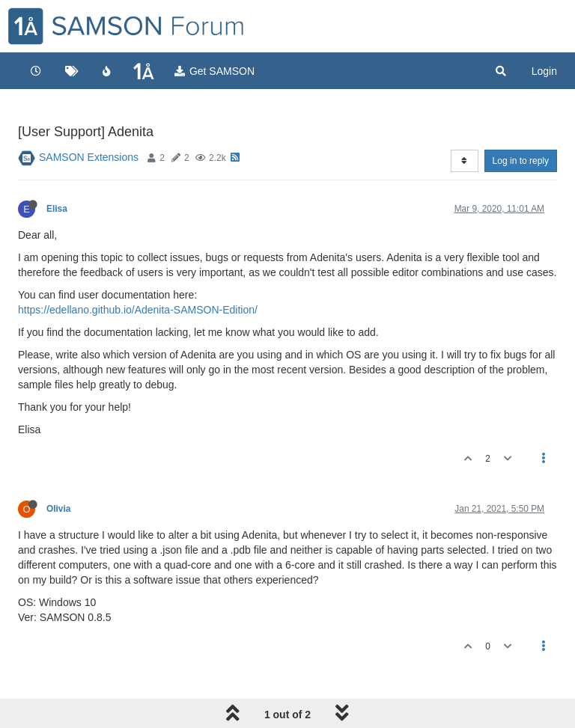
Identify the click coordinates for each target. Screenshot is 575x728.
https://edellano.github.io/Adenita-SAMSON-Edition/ (138, 310)
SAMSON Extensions (89, 157)
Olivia (58, 509)
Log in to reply (521, 161)
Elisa (57, 209)
